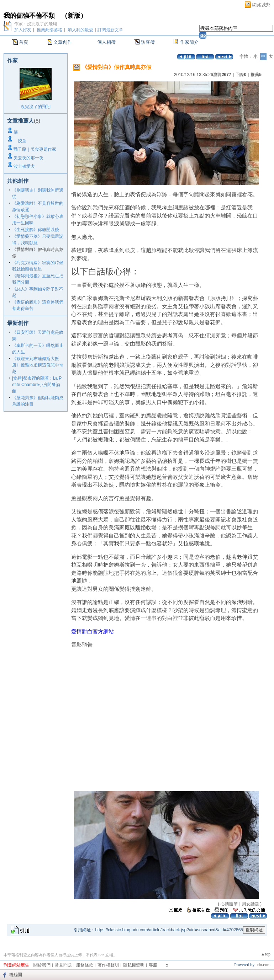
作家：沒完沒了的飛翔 (36, 24)
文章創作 (63, 42)
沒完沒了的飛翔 (36, 107)
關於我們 (42, 965)
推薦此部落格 (49, 30)
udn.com (263, 965)
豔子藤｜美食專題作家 (35, 149)
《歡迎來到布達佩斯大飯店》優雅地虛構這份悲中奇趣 (38, 365)
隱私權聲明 (134, 965)
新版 (74, 16)
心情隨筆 (229, 904)
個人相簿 (106, 42)
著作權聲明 (108, 965)
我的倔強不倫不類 (29, 16)
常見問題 (63, 965)
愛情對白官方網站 (93, 631)
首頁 (23, 42)
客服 (153, 965)
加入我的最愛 (80, 30)
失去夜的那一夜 (28, 158)
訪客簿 (148, 42)
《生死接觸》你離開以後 (36, 230)
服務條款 (85, 965)
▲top (266, 954)
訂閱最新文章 (110, 30)
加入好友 (23, 30)
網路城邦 (261, 5)
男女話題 (251, 904)
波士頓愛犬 (24, 166)
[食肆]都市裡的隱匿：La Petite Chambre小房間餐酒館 (37, 385)
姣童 (20, 141)
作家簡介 (189, 42)
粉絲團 (16, 975)
